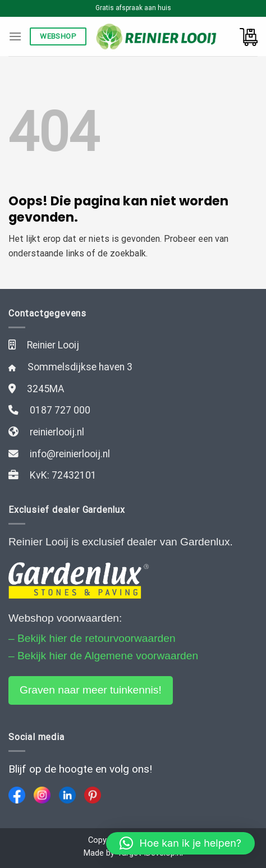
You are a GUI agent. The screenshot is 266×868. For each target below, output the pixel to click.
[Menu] (15, 36)
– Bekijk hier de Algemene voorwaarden (103, 656)
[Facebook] (17, 795)
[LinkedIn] (67, 795)
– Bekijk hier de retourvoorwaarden (92, 638)
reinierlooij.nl (57, 432)
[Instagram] (42, 795)
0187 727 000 (60, 410)
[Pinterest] (93, 795)
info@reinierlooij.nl (70, 454)
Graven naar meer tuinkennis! (91, 690)
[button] (180, 843)
